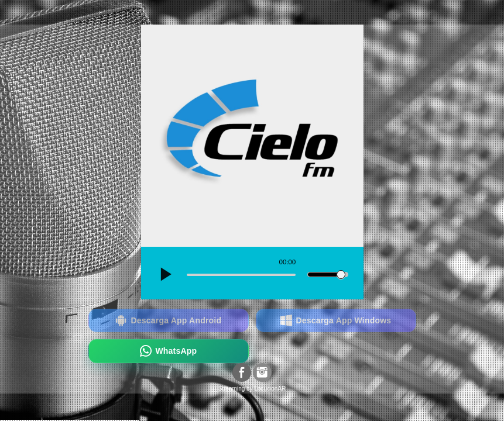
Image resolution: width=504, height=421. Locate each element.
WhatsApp (169, 351)
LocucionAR (270, 389)
